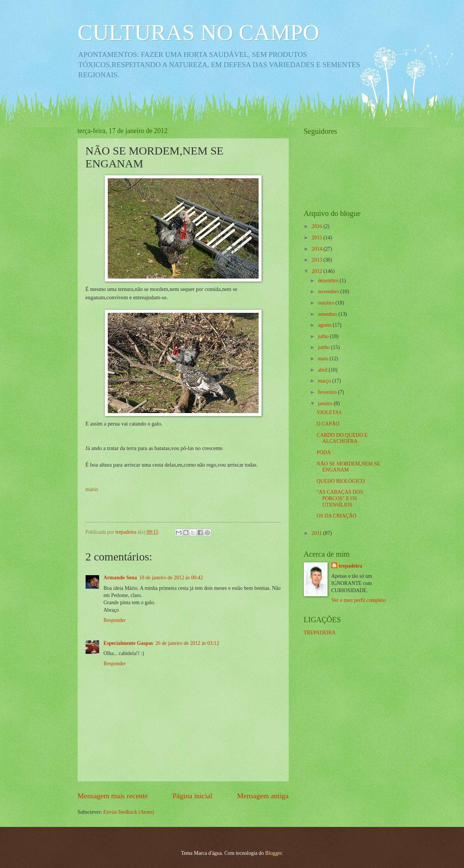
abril (323, 370)
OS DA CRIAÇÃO (337, 516)
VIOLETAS (329, 413)
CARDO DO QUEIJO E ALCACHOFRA (342, 438)
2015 (318, 238)
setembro (328, 314)
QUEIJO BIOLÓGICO (341, 481)
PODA (324, 452)
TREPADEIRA (320, 633)
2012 (318, 271)
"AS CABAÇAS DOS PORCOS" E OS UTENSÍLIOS (340, 498)
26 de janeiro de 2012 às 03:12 (187, 643)
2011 (318, 533)
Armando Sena (120, 578)
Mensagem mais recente (113, 796)
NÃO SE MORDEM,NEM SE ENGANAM (348, 467)
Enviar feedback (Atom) (129, 812)
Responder (115, 620)
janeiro (326, 403)
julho (324, 336)
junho (324, 347)
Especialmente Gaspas (128, 643)
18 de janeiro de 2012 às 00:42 (171, 578)
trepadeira (351, 566)
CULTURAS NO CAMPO (198, 32)
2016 (318, 226)
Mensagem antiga (263, 796)
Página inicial (193, 796)
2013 (318, 260)
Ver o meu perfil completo (359, 600)
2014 (318, 249)
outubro (326, 303)
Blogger (274, 853)
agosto (325, 325)
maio (324, 359)
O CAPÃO (328, 424)
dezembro (329, 281)
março (325, 381)
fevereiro (328, 392)
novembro (329, 292)
